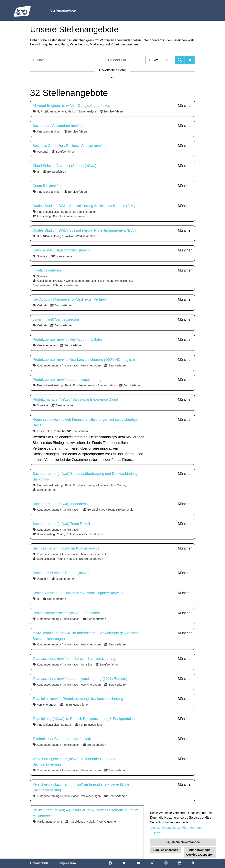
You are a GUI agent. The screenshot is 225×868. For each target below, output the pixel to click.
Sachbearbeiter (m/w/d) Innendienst (61, 504)
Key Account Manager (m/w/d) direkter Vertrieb (69, 299)
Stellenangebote (63, 10)
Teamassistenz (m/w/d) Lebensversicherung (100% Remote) (80, 679)
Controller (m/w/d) (47, 186)
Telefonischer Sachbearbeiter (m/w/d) (62, 739)
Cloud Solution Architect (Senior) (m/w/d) (64, 166)
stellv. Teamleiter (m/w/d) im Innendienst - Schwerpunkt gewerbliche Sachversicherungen (86, 636)
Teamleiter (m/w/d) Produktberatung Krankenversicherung (78, 699)
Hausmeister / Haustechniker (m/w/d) (62, 250)
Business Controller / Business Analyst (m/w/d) (69, 146)
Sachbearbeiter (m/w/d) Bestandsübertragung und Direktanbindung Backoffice (85, 476)
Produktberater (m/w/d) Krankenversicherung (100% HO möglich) (84, 360)
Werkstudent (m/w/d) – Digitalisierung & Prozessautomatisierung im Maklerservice (85, 813)
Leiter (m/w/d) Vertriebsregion (56, 319)
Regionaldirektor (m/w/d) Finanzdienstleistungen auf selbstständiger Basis (86, 422)
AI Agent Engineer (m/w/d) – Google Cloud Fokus (71, 106)
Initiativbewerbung (47, 270)
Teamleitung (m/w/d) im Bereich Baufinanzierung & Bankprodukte (84, 719)
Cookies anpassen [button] (166, 850)
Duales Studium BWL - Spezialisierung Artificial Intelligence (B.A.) (84, 206)
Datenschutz (39, 863)
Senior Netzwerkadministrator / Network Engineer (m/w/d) (78, 593)
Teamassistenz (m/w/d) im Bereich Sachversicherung (74, 659)
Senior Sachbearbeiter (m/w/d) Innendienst (66, 613)
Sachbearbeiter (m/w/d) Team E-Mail (61, 524)
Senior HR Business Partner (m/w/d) (61, 573)
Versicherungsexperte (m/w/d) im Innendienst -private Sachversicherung (74, 762)
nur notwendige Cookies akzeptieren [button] (200, 852)
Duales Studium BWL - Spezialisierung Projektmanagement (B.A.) (84, 230)
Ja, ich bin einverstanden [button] (183, 842)
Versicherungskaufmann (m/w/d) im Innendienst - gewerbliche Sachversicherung (81, 787)
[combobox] (158, 60)
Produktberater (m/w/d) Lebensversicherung (67, 380)
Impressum (68, 863)
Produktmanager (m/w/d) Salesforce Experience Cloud (75, 399)
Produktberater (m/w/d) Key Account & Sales (68, 340)
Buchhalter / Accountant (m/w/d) (58, 126)
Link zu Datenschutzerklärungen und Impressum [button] (176, 830)
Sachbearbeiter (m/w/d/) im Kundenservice (66, 548)
